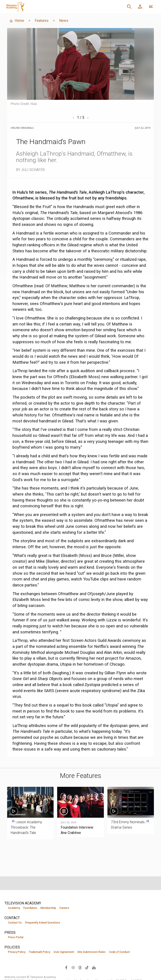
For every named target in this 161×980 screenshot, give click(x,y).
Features (42, 21)
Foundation (30, 908)
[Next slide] (147, 821)
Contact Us (15, 923)
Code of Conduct (119, 952)
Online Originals (22, 128)
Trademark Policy (39, 952)
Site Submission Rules (92, 952)
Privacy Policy (17, 952)
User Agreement (64, 952)
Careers (64, 908)
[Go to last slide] (14, 821)
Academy (14, 908)
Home (17, 21)
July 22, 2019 (143, 128)
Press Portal (16, 937)
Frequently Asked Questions (43, 923)
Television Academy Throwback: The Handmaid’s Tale (26, 827)
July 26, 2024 (68, 822)
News (64, 21)
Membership (48, 908)
